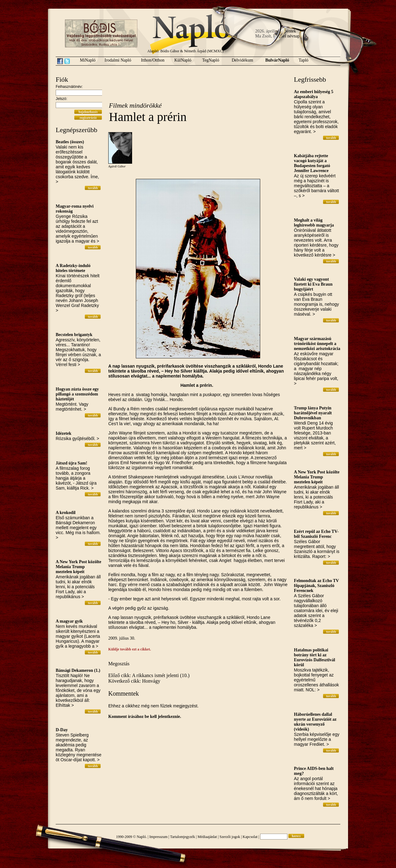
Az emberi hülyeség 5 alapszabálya (314, 94)
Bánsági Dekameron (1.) (78, 670)
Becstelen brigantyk (74, 335)
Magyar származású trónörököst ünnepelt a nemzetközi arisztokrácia (317, 344)
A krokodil (66, 513)
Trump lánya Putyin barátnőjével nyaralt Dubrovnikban (313, 413)
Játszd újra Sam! (71, 463)
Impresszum (159, 837)
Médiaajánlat (207, 837)
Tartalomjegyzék (183, 837)
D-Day (62, 730)
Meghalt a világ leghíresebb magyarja (314, 223)
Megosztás (119, 664)
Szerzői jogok (230, 837)
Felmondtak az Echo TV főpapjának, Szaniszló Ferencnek (316, 586)
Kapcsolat (250, 837)
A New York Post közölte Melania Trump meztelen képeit (78, 567)
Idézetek (64, 433)
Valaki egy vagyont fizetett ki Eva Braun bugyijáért (313, 284)
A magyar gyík (69, 621)
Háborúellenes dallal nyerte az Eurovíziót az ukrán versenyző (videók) (315, 722)
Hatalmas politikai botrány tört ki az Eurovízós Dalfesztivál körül (314, 657)
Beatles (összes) (70, 142)
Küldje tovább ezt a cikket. (130, 649)
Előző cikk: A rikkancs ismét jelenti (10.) (149, 675)
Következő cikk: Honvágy (134, 681)
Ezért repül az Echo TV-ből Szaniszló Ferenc (316, 534)
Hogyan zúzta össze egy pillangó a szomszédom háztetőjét (77, 394)
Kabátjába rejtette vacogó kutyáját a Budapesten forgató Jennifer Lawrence (312, 163)
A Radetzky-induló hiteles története (73, 268)
